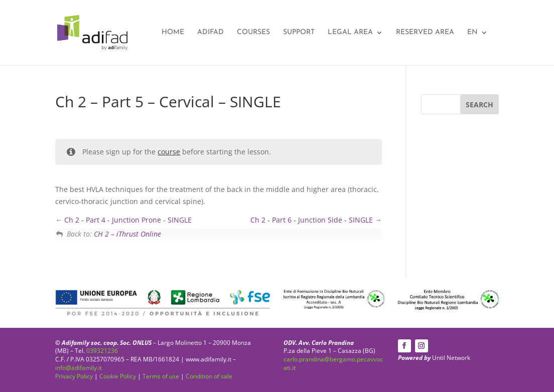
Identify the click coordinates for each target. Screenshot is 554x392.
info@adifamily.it (79, 368)
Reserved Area (425, 33)
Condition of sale (209, 376)
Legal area (350, 33)
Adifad (211, 33)
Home (173, 33)
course (169, 152)
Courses (253, 33)
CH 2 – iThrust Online (127, 234)
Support (299, 33)
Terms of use (161, 376)
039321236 (102, 351)
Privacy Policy (74, 376)
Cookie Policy (118, 376)
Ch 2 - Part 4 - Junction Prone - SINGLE (123, 220)
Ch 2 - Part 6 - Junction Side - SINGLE (316, 220)
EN (472, 33)
